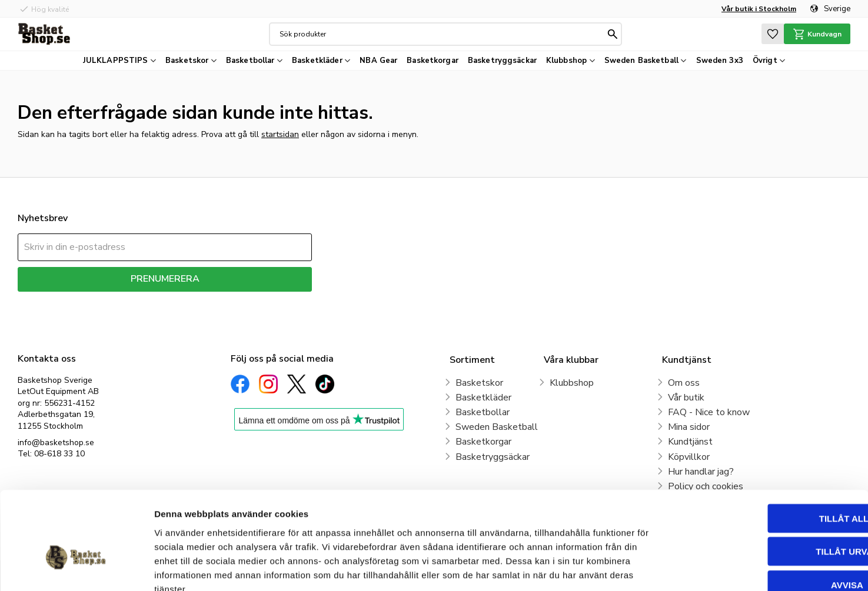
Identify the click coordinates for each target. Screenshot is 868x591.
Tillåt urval (770, 483)
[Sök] (611, 34)
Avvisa (770, 516)
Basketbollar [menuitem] (250, 61)
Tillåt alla (769, 450)
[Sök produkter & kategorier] (441, 34)
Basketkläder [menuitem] (317, 61)
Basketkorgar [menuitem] (433, 61)
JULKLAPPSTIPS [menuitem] (116, 61)
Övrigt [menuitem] (765, 61)
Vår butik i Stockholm (759, 9)
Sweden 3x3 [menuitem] (720, 61)
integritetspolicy (206, 300)
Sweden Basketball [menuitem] (641, 61)
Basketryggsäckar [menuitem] (502, 61)
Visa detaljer (639, 568)
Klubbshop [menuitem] (566, 61)
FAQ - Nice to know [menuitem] (709, 412)
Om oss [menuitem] (684, 383)
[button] (771, 34)
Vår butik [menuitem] (686, 398)
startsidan (280, 134)
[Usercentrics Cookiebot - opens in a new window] (76, 568)
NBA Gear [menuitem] (378, 61)
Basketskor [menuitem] (187, 61)
